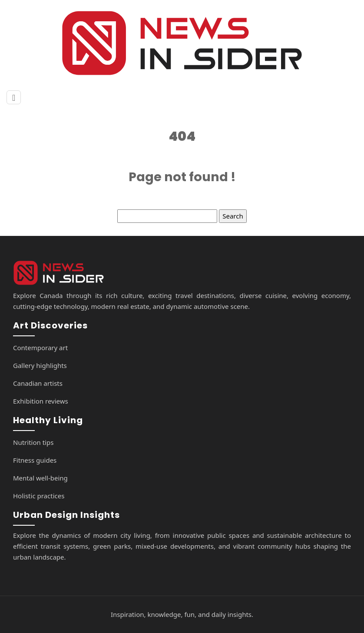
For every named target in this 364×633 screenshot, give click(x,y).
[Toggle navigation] (14, 98)
